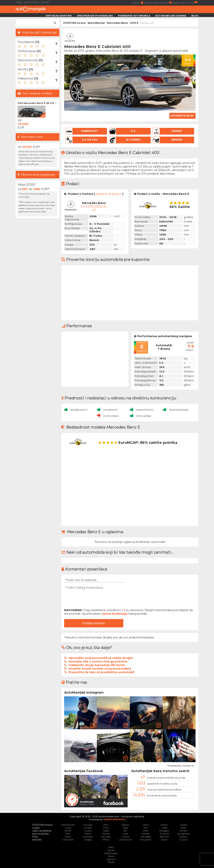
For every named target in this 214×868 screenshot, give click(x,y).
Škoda (111, 862)
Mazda (146, 834)
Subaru (183, 837)
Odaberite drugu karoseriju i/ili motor (97, 665)
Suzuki (183, 840)
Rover (164, 840)
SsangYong (183, 834)
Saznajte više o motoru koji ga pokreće (98, 661)
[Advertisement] (38, 280)
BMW (68, 831)
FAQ (35, 837)
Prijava (138, 2)
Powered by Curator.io (181, 765)
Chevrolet (68, 840)
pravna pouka (32, 2)
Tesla (111, 847)
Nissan (164, 825)
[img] (81, 713)
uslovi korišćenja (42, 831)
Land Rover (125, 840)
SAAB (183, 825)
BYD (68, 834)
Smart (183, 831)
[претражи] (36, 23)
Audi (68, 828)
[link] (93, 725)
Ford (106, 828)
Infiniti (106, 840)
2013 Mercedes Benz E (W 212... (37, 103)
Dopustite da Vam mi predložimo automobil (101, 672)
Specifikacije (96, 23)
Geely (106, 831)
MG (146, 828)
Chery (68, 837)
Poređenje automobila (134, 16)
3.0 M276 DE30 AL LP (94, 208)
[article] (81, 713)
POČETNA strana (74, 23)
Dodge (88, 840)
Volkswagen (111, 853)
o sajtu (19, 2)
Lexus (146, 825)
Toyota (111, 850)
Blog (195, 16)
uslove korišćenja (114, 614)
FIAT (106, 825)
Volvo (111, 856)
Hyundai (106, 837)
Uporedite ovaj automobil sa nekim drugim (101, 658)
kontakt (45, 2)
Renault (164, 837)
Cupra (88, 831)
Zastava (111, 859)
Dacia (88, 834)
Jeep (125, 828)
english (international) (158, 2)
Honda (106, 834)
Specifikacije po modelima (95, 16)
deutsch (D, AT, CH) (186, 2)
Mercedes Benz (117, 23)
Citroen (88, 828)
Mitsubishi (146, 840)
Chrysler (88, 825)
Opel (164, 828)
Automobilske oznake (171, 16)
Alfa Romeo (68, 825)
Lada (125, 834)
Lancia (125, 837)
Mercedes (146, 837)
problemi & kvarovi (109, 194)
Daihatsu (88, 837)
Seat (183, 828)
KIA (125, 831)
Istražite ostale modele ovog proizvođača (100, 669)
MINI (146, 831)
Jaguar (125, 825)
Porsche (164, 834)
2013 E (134, 23)
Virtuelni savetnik (59, 16)
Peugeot (164, 831)
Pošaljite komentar (94, 623)
